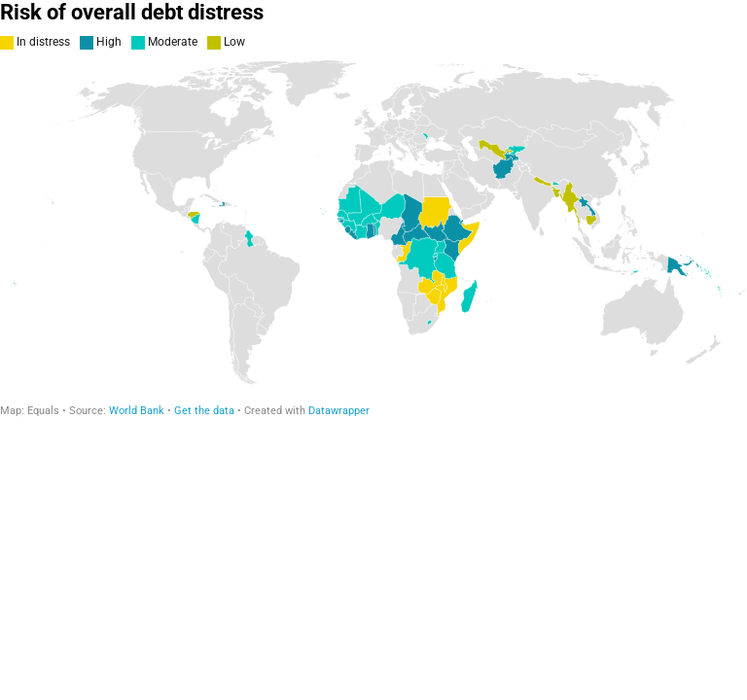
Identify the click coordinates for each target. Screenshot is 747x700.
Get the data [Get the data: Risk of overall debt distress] (204, 411)
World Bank (137, 411)
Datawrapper (339, 411)
